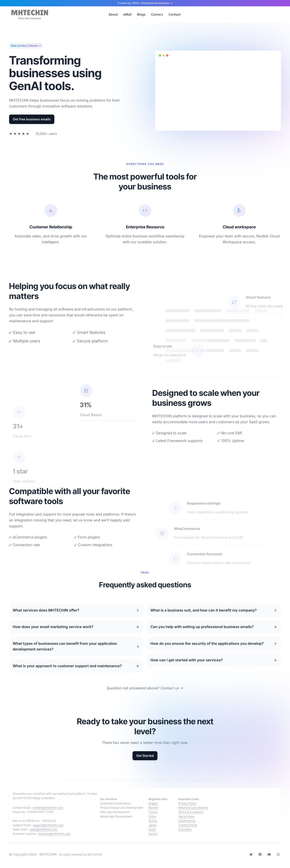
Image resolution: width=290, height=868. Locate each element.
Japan (152, 825)
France (153, 812)
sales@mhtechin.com (43, 829)
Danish (153, 834)
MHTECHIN (48, 854)
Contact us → (172, 688)
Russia (153, 821)
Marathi (153, 808)
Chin (151, 817)
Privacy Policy (187, 803)
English (153, 803)
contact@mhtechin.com (48, 808)
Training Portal (188, 825)
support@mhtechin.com (48, 825)
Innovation (185, 829)
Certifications (187, 821)
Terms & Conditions (191, 812)
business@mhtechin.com (54, 834)
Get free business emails (32, 119)
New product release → (26, 46)
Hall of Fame (186, 817)
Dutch (152, 829)
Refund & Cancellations (193, 808)
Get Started (145, 756)
